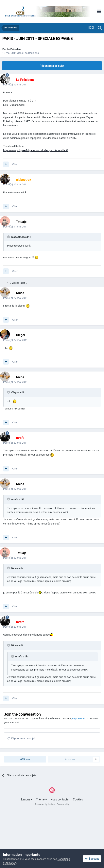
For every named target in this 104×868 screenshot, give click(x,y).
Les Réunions (31, 53)
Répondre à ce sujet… (22, 738)
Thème (41, 799)
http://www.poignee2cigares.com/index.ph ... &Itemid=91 (36, 150)
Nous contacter (60, 799)
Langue (27, 799)
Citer (15, 164)
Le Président (14, 49)
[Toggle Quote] (9, 237)
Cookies (78, 799)
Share (25, 759)
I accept (92, 859)
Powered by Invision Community (52, 804)
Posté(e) (15, 85)
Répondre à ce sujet (52, 66)
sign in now (79, 718)
